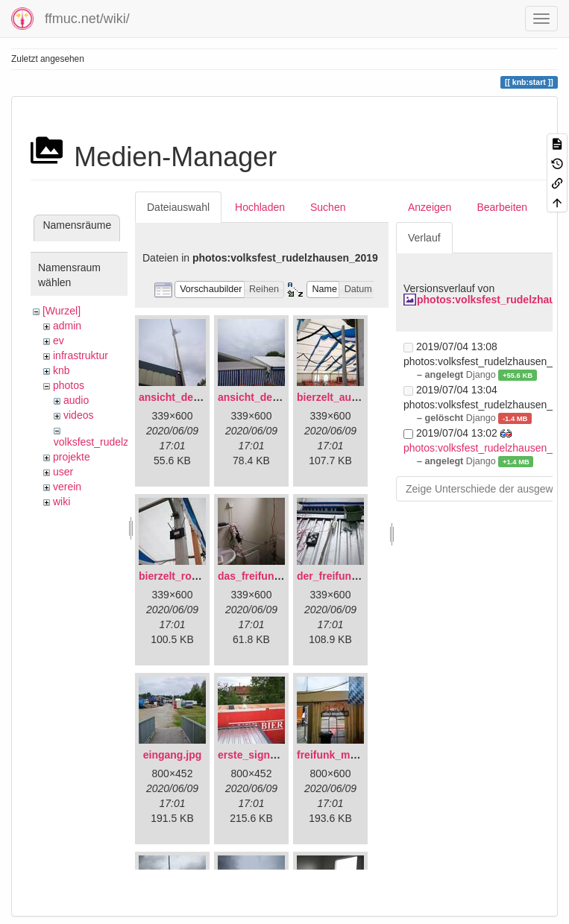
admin (67, 326)
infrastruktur (81, 355)
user (63, 472)
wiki (62, 501)
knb (62, 370)
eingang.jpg (173, 755)
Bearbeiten (502, 207)
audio (76, 400)
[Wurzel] (62, 311)
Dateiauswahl (178, 207)
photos (69, 385)
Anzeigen (430, 207)
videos (78, 415)
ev (59, 341)
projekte (72, 457)
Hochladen (260, 207)
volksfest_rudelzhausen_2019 (123, 442)
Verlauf (424, 238)
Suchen (328, 207)
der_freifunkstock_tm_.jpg (362, 576)
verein (67, 487)
